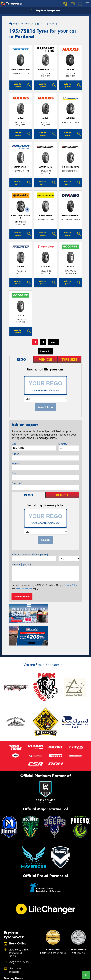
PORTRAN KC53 (46, 69)
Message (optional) (21, 564)
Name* (15, 454)
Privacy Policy (70, 585)
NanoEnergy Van (21, 69)
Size (14, 444)
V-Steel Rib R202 (70, 167)
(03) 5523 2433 (19, 938)
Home (14, 24)
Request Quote (22, 596)
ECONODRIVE (45, 216)
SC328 (70, 267)
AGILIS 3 (70, 118)
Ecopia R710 (45, 167)
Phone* (15, 464)
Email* (15, 473)
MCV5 (21, 118)
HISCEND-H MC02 (70, 216)
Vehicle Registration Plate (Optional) (30, 555)
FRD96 (21, 267)
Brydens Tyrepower (46, 11)
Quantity (63, 444)
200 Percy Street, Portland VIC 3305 (19, 929)
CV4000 (45, 267)
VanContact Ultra (21, 217)
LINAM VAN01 (21, 167)
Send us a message (15, 946)
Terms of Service (24, 589)
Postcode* (17, 483)
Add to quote (18, 85)
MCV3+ (70, 69)
